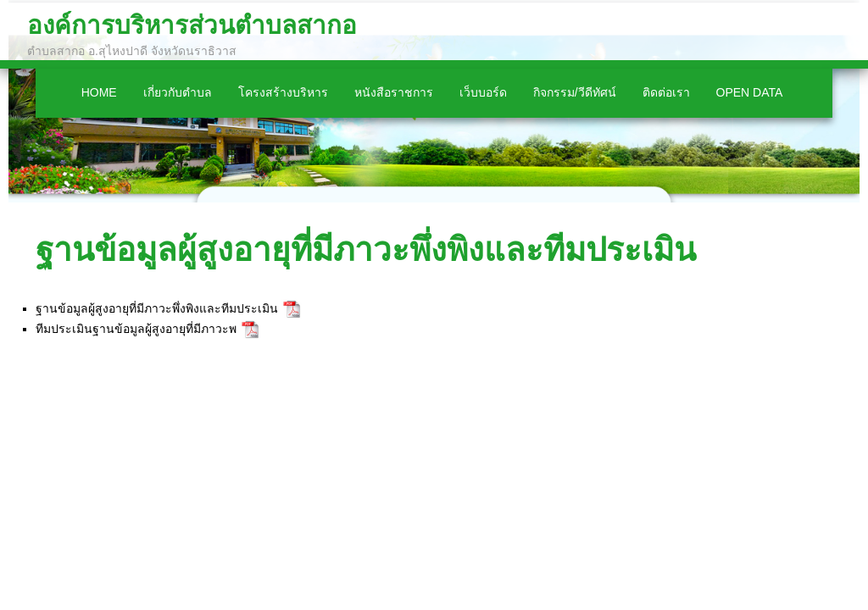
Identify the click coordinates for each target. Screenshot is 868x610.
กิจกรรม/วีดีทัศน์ (575, 92)
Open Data (750, 92)
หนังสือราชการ (394, 92)
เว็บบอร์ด (483, 92)
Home (99, 92)
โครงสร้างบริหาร (283, 92)
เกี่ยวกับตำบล (178, 92)
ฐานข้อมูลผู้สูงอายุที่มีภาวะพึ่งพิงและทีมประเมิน (366, 250)
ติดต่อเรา (666, 92)
